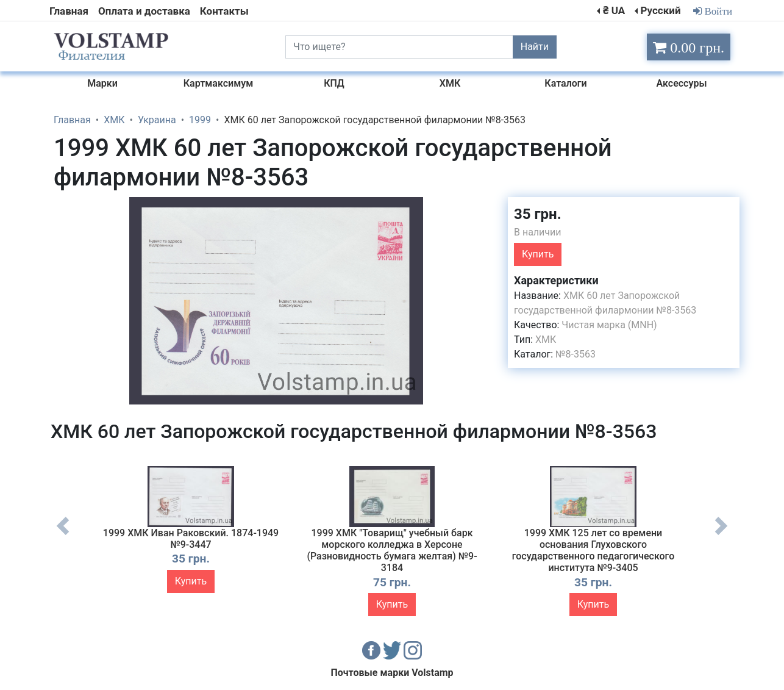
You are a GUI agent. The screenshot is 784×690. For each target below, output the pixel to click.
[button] (488, 208)
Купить (538, 254)
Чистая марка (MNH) (609, 325)
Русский (660, 10)
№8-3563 (576, 354)
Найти (535, 47)
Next (721, 535)
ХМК (546, 340)
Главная (69, 11)
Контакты (224, 11)
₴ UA (614, 10)
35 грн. (538, 214)
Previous (63, 535)
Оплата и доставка (144, 11)
